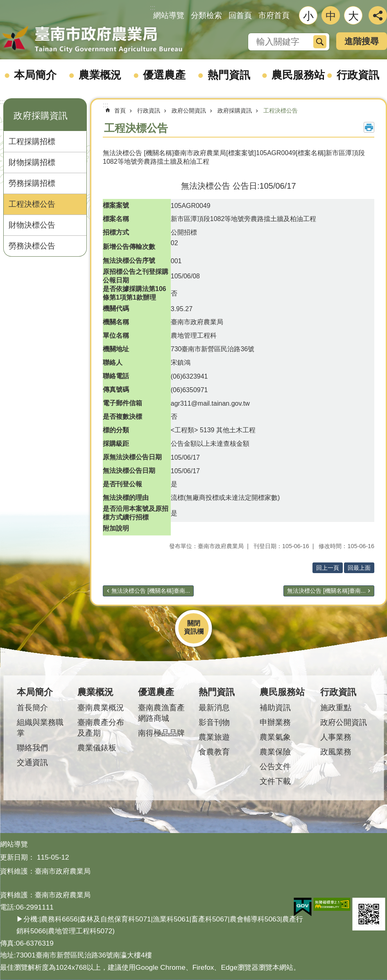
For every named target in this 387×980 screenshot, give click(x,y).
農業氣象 (275, 737)
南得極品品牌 (161, 733)
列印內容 (369, 127)
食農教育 (214, 752)
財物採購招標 (32, 162)
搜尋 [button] (320, 42)
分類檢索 (206, 15)
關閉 (194, 623)
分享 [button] (378, 15)
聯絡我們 (32, 748)
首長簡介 (32, 708)
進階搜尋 (362, 41)
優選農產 (164, 75)
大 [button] (353, 16)
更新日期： (17, 857)
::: (3, 102)
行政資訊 (358, 75)
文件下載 (275, 781)
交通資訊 (32, 762)
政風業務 (336, 752)
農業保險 (275, 752)
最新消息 (214, 708)
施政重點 (336, 708)
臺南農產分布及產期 (101, 728)
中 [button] (331, 16)
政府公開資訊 (189, 111)
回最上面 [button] (359, 568)
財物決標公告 (32, 225)
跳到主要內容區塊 (4, 4)
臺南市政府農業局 (92, 40)
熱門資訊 (229, 75)
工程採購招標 (32, 141)
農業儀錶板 (97, 748)
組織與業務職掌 (40, 728)
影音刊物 (214, 722)
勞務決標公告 (32, 246)
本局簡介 (35, 75)
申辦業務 (275, 722)
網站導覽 (169, 15)
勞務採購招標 (32, 183)
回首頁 (240, 15)
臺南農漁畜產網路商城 (161, 713)
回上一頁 (328, 568)
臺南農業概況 (101, 708)
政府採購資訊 (41, 116)
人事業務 (336, 737)
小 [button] (308, 16)
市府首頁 (274, 15)
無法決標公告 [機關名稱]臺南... (151, 591)
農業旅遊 (214, 737)
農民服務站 (298, 75)
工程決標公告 (32, 204)
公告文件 (275, 767)
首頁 (120, 111)
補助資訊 (275, 708)
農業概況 (100, 75)
